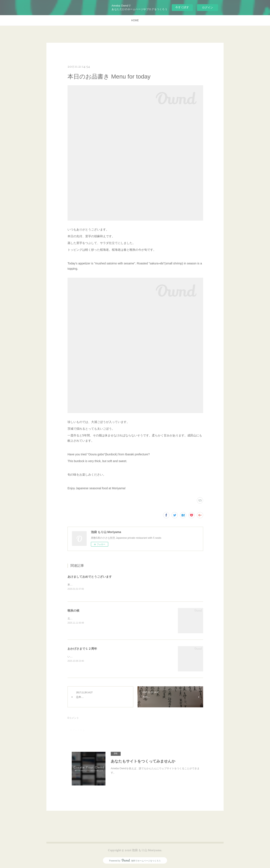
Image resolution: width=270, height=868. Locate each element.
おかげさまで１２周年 (82, 649)
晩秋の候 (73, 611)
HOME (135, 20)
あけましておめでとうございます (90, 577)
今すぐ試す (182, 7)
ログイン (208, 7)
